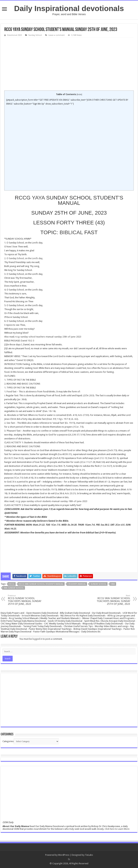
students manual (77, 584)
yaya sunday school (14, 588)
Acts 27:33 (83, 415)
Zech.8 (57, 458)
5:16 (82, 435)
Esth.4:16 (28, 478)
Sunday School (35, 35)
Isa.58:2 (105, 525)
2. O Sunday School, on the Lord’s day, (24, 258)
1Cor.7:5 (19, 478)
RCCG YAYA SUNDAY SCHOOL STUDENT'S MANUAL (41, 584)
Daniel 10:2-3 (28, 341)
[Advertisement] (69, 64)
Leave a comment (57, 35)
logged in (37, 639)
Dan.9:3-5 (113, 458)
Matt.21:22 (39, 525)
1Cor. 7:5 (78, 427)
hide (79, 94)
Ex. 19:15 (70, 423)
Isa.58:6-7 (59, 466)
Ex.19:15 (52, 489)
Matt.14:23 (10, 529)
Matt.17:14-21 (77, 470)
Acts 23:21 (70, 493)
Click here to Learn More (117, 829)
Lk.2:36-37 (74, 435)
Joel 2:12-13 (101, 458)
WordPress (64, 855)
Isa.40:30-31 (65, 454)
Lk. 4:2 (74, 419)
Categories (8, 741)
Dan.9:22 (18, 458)
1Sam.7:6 (90, 525)
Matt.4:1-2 (104, 482)
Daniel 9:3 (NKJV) (25, 360)
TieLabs (89, 855)
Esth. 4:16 (72, 415)
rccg (12, 584)
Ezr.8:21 (9, 458)
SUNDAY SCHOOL (98, 584)
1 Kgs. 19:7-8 (63, 419)
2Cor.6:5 (120, 525)
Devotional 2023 (15, 35)
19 (62, 458)
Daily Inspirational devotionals (69, 8)
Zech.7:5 (112, 450)
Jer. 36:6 (22, 399)
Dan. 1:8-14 (49, 411)
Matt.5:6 (100, 462)
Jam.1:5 (48, 509)
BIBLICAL (71, 232)
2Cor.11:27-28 (88, 462)
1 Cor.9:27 (106, 466)
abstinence (31, 392)
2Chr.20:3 (89, 395)
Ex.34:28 (72, 525)
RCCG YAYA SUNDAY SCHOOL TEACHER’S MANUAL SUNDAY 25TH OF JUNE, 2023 (112, 600)
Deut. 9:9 (51, 419)
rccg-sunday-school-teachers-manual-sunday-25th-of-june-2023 (48, 337)
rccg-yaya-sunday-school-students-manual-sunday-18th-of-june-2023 (51, 501)
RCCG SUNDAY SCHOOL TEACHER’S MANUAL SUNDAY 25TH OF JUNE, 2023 (26, 600)
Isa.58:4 (60, 493)
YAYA (38, 198)
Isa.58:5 (102, 478)
